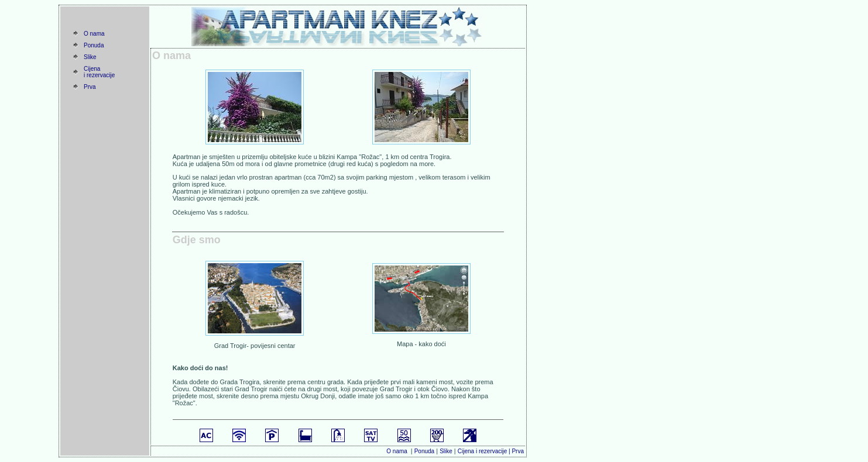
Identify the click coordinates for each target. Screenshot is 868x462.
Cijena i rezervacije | (485, 451)
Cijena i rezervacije (99, 72)
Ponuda (94, 45)
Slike (90, 57)
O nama (94, 34)
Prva (90, 87)
